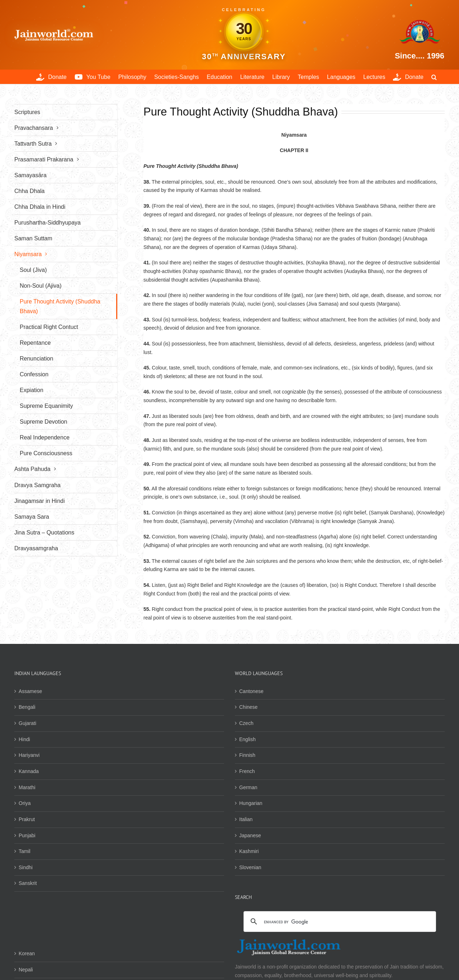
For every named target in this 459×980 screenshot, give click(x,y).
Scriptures (27, 112)
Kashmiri (249, 851)
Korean (27, 953)
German (248, 787)
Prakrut (27, 819)
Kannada (29, 771)
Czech (246, 723)
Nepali (26, 970)
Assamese (30, 691)
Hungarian (251, 803)
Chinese (248, 707)
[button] (434, 77)
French (247, 771)
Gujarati (27, 723)
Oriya (25, 803)
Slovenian (250, 867)
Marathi (27, 787)
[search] (339, 922)
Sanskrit (28, 883)
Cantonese (251, 691)
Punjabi (27, 835)
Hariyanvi (29, 755)
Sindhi (26, 867)
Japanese (250, 835)
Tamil (25, 851)
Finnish (247, 755)
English (247, 739)
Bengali (27, 707)
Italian (246, 819)
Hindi (24, 739)
